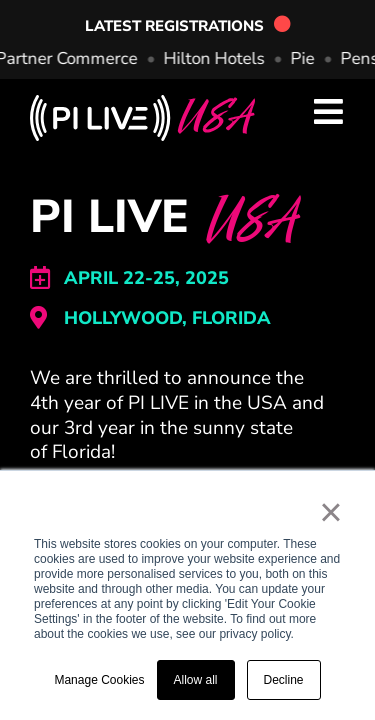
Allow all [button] (196, 680)
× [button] (330, 512)
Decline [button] (284, 680)
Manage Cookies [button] (99, 680)
